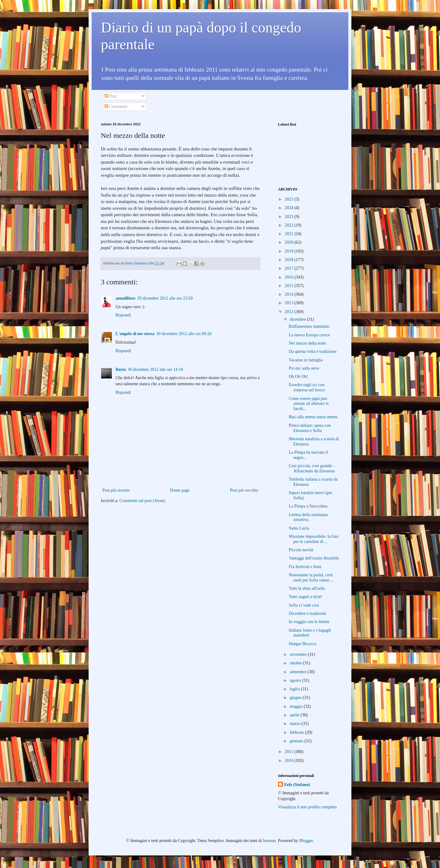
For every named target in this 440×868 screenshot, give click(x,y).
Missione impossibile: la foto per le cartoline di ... (314, 539)
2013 (290, 303)
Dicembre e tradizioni (307, 613)
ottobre (296, 663)
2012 (290, 312)
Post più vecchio (244, 490)
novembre (299, 654)
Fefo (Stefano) (297, 785)
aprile (295, 715)
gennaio (297, 741)
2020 (290, 242)
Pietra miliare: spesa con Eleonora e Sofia (310, 428)
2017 (290, 268)
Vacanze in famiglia (306, 360)
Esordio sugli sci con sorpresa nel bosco (307, 387)
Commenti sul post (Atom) (143, 501)
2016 (290, 277)
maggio (297, 706)
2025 (290, 199)
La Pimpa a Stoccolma (308, 506)
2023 (290, 217)
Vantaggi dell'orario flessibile (314, 558)
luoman (269, 841)
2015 (290, 286)
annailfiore (125, 298)
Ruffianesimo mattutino (309, 326)
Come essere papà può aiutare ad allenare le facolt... (309, 404)
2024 (290, 208)
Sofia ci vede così (304, 605)
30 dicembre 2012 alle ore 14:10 (155, 369)
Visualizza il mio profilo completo (307, 807)
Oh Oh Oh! (298, 377)
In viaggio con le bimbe (309, 622)
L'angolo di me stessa (135, 334)
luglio (295, 689)
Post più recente (116, 490)
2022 (290, 225)
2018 (290, 260)
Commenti (116, 107)
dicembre (298, 319)
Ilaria (121, 369)
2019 (290, 251)
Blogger (306, 841)
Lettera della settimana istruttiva (308, 517)
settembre (299, 672)
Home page (180, 490)
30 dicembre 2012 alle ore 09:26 (184, 334)
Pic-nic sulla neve (304, 368)
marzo (295, 724)
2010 (290, 761)
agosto (296, 680)
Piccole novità (301, 550)
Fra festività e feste (305, 567)
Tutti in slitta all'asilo (307, 588)
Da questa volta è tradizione (313, 351)
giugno (296, 698)
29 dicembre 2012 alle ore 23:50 (165, 298)
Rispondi (123, 315)
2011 (290, 752)
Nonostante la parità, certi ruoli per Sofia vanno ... (311, 578)
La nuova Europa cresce (309, 335)
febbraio (297, 732)
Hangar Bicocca (302, 644)
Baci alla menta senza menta (313, 417)
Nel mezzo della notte (307, 343)
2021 (290, 234)
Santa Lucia (299, 528)
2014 (290, 294)
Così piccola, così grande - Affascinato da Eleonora (312, 468)
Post (111, 96)
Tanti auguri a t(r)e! (306, 597)
